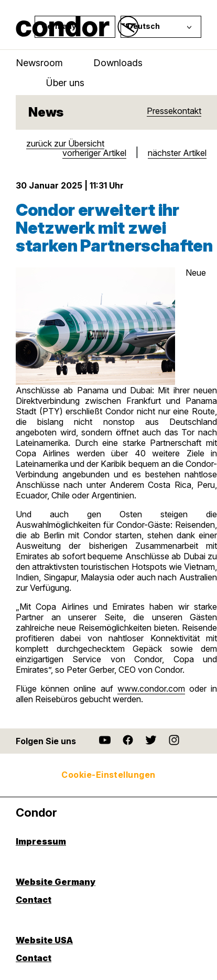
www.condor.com (151, 689)
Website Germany (56, 882)
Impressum (41, 842)
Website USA (44, 940)
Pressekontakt (174, 111)
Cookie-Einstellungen (108, 775)
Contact (34, 900)
